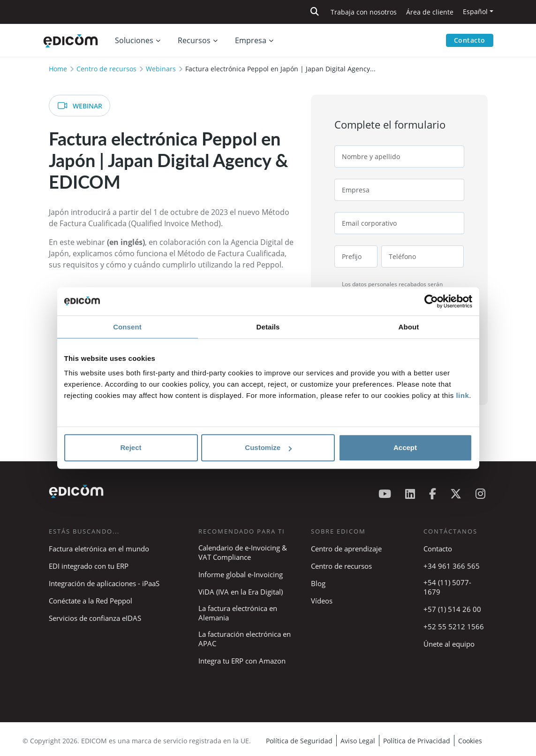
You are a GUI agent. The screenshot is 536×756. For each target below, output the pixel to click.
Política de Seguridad (299, 741)
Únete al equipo (449, 644)
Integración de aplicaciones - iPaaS (104, 583)
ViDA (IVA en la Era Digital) (241, 592)
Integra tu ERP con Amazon (242, 661)
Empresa (251, 40)
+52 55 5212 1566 (454, 626)
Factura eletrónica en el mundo (99, 549)
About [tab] (409, 327)
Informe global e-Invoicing (241, 574)
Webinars (161, 69)
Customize (268, 447)
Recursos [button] (194, 40)
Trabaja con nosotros (364, 12)
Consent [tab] (127, 327)
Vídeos (322, 601)
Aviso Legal (358, 741)
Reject (131, 447)
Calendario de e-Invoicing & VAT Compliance (243, 552)
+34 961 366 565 (452, 566)
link (462, 395)
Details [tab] (268, 327)
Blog (318, 583)
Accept (405, 447)
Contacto (470, 40)
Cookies (470, 741)
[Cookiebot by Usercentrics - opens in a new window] (431, 301)
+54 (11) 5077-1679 (447, 587)
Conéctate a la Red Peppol (91, 601)
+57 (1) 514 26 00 (452, 609)
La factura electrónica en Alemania (238, 613)
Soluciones (134, 40)
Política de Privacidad (417, 741)
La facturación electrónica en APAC (245, 639)
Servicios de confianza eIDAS (95, 618)
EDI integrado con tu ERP (89, 566)
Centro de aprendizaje (346, 549)
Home (58, 69)
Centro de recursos (106, 69)
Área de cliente (430, 12)
